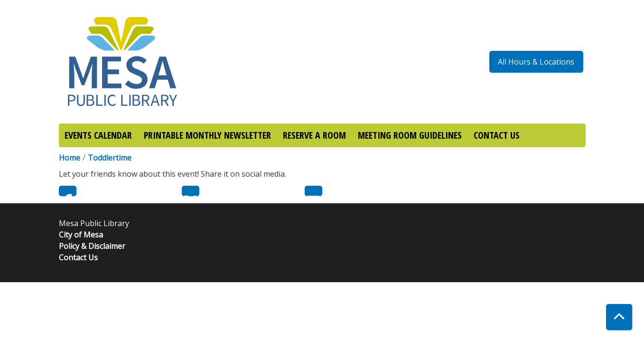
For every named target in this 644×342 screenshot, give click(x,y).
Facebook (68, 191)
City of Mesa (81, 235)
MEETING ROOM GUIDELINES (410, 135)
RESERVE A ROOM (314, 135)
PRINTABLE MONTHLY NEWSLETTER (207, 135)
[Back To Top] (619, 317)
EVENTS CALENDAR (98, 135)
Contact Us (78, 257)
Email (313, 191)
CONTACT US (497, 135)
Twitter (191, 191)
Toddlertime (110, 158)
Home (70, 158)
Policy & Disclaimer (92, 246)
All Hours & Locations (536, 62)
